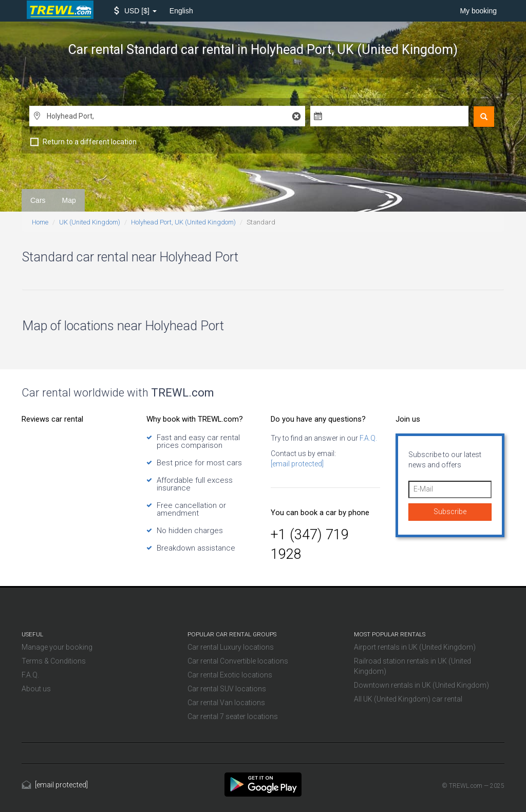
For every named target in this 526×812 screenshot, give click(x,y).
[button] (135, 11)
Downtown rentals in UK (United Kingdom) (421, 685)
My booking (478, 11)
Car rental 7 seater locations (233, 716)
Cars (38, 200)
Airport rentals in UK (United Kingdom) (415, 647)
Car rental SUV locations (227, 689)
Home (40, 222)
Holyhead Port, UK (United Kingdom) (183, 222)
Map (69, 200)
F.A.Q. (368, 438)
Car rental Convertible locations (238, 661)
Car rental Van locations (226, 703)
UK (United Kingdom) (90, 222)
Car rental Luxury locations (231, 647)
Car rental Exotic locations (230, 675)
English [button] (181, 11)
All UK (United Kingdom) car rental (408, 699)
